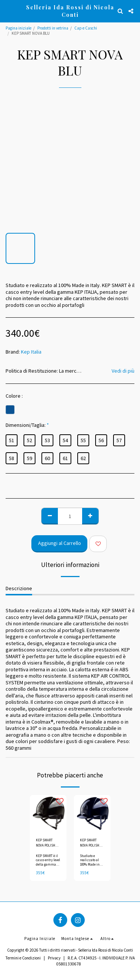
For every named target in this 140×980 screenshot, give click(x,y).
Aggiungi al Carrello (60, 543)
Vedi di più (123, 371)
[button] (8, 11)
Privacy (54, 958)
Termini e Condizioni (23, 958)
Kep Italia (31, 352)
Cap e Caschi (86, 28)
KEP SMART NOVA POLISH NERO (46, 843)
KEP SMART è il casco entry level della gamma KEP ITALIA (48, 862)
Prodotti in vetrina (53, 28)
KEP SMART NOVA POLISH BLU (90, 843)
